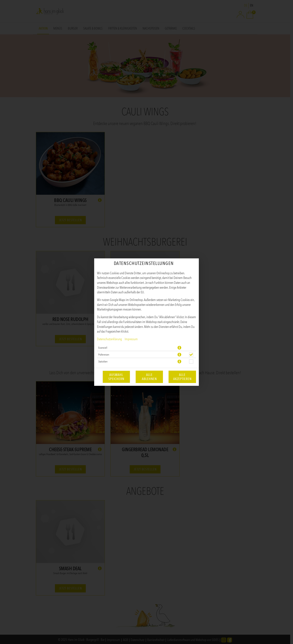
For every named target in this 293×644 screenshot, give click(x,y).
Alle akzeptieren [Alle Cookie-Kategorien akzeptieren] (182, 377)
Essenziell (103, 348)
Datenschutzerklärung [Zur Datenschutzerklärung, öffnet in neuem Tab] (109, 339)
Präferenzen (104, 355)
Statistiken (103, 362)
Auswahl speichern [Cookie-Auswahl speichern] (116, 377)
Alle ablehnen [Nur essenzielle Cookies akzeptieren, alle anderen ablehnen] (149, 377)
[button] (179, 348)
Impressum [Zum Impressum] (131, 339)
